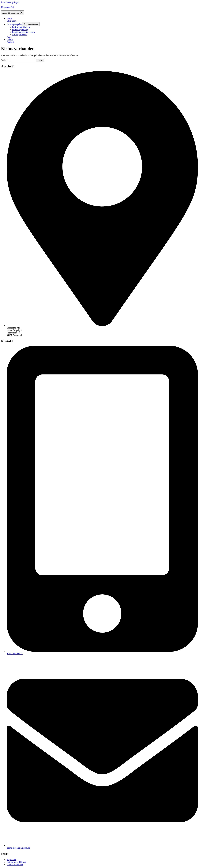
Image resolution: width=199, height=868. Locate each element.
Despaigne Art (7, 7)
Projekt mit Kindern (21, 27)
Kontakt (10, 42)
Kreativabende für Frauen (23, 32)
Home (9, 18)
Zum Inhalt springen (10, 2)
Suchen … (6, 60)
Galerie (10, 39)
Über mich (11, 21)
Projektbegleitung (20, 30)
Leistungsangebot (14, 24)
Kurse (9, 37)
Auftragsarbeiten (20, 34)
